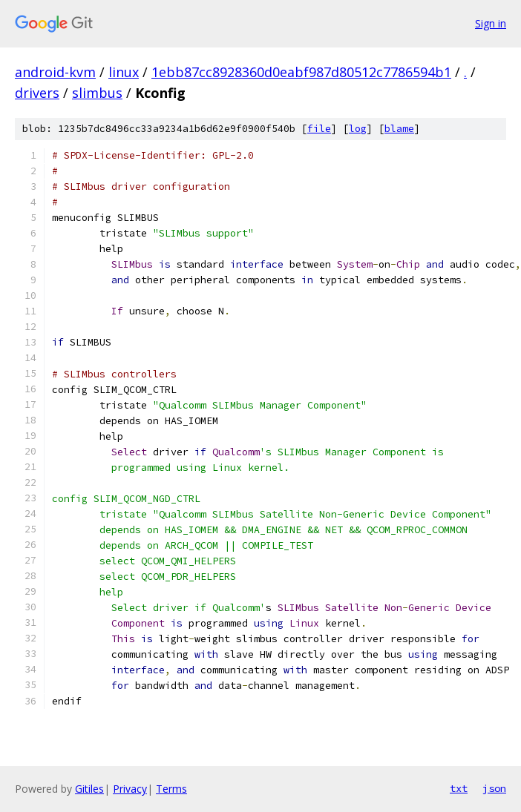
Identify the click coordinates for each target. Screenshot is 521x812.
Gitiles (89, 789)
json (494, 788)
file (319, 129)
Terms (171, 789)
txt (459, 788)
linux (124, 72)
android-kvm (55, 72)
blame (399, 129)
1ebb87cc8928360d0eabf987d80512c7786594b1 (301, 72)
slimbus (97, 93)
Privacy (130, 789)
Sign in (491, 23)
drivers (37, 93)
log (358, 129)
